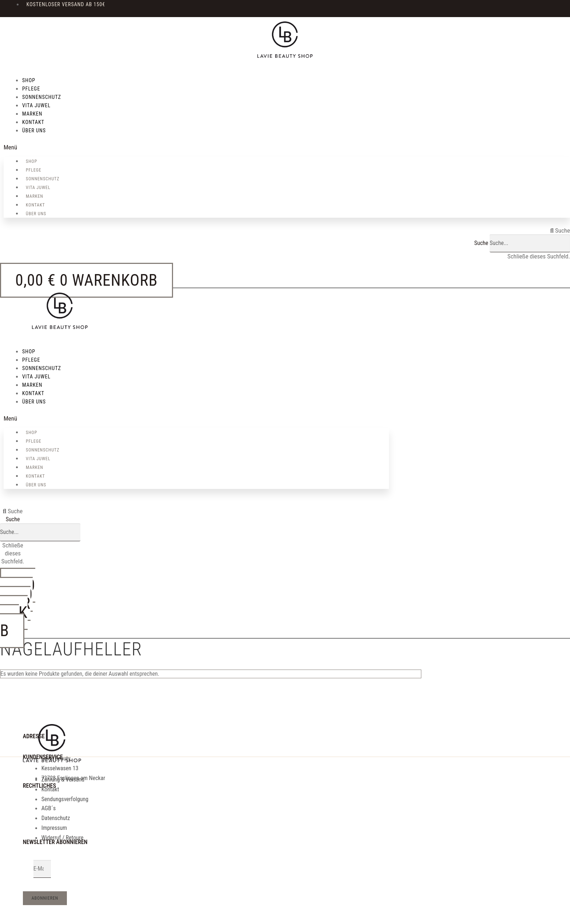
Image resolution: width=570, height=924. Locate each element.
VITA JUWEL (36, 105)
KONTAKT (33, 122)
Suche (481, 243)
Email (28, 869)
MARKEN (32, 114)
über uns (34, 130)
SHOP (29, 80)
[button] (287, 147)
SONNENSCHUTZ (42, 97)
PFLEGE (31, 89)
